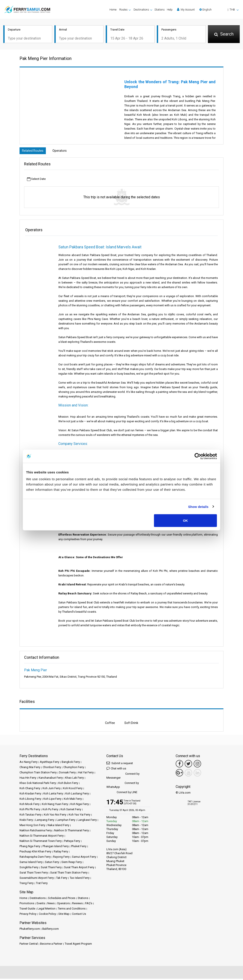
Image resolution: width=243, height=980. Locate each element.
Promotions (27, 905)
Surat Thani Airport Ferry (79, 869)
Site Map (64, 915)
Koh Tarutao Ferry (30, 816)
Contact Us (79, 915)
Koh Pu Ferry (50, 811)
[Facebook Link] (179, 765)
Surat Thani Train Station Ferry (69, 874)
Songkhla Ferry (29, 869)
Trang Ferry (27, 884)
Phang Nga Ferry (30, 847)
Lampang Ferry (45, 821)
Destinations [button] (141, 10)
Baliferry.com (51, 930)
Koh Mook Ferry (29, 805)
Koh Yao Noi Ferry (55, 816)
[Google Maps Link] (179, 774)
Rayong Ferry (61, 858)
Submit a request (120, 764)
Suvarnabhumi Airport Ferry (37, 879)
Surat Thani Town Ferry (34, 874)
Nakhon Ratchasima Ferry (36, 832)
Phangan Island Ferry (56, 847)
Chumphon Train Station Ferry (38, 774)
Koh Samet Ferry (71, 811)
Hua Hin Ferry (28, 779)
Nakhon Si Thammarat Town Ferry (41, 842)
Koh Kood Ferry (73, 790)
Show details (198, 506)
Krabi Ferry (26, 821)
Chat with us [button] (116, 770)
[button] (219, 10)
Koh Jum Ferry (52, 790)
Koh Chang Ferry (30, 790)
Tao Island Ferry (80, 879)
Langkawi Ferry (87, 821)
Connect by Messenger (123, 777)
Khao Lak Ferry (74, 779)
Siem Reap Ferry (72, 863)
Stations (160, 10)
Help (170, 10)
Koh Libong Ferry (30, 800)
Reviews (77, 905)
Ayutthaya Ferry (50, 763)
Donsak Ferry (67, 774)
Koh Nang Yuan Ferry (55, 805)
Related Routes (34, 152)
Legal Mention (46, 910)
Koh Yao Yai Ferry (80, 816)
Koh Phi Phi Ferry (30, 811)
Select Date (36, 181)
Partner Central (29, 945)
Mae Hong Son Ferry (32, 826)
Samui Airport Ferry (84, 858)
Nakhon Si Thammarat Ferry (71, 832)
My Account (186, 9)
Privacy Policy (28, 915)
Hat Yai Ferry (86, 774)
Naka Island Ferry (58, 826)
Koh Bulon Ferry (68, 784)
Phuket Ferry (79, 847)
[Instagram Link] (197, 765)
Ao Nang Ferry (29, 763)
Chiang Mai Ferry (30, 768)
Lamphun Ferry (66, 821)
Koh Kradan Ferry (30, 795)
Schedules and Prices (62, 899)
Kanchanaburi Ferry (51, 779)
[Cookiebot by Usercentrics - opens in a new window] (198, 456)
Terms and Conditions (72, 910)
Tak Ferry (62, 879)
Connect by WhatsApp (123, 786)
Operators (63, 152)
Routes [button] (123, 10)
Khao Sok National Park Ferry (38, 784)
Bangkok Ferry (71, 763)
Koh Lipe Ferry (52, 800)
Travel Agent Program (78, 945)
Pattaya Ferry (72, 842)
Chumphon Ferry (74, 768)
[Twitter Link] (188, 765)
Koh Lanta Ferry (53, 795)
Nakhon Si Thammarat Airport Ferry (42, 837)
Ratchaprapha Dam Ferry (35, 858)
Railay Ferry (61, 853)
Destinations (38, 899)
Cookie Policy (47, 915)
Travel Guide (27, 910)
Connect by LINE (122, 794)
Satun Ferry (52, 863)
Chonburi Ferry (52, 768)
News (51, 905)
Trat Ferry (42, 884)
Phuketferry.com (30, 930)
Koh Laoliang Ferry (77, 795)
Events (41, 905)
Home (113, 10)
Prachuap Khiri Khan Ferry (35, 853)
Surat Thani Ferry (51, 869)
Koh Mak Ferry (73, 800)
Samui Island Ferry (31, 863)
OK (185, 521)
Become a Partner (51, 945)
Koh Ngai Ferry (80, 805)
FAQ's (89, 905)
